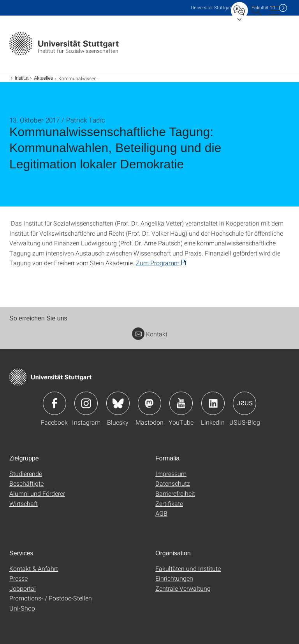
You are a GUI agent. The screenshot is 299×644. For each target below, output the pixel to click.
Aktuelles (43, 78)
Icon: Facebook (55, 403)
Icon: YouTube (181, 403)
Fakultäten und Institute (188, 568)
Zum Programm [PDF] (158, 263)
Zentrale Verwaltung (183, 588)
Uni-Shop (22, 608)
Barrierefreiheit (175, 493)
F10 (263, 8)
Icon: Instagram (86, 403)
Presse (18, 578)
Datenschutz (173, 483)
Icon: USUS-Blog (244, 403)
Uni (212, 8)
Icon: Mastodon (149, 403)
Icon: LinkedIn (213, 403)
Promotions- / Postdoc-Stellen (51, 598)
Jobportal (23, 588)
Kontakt (150, 334)
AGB (161, 513)
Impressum (171, 473)
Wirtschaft (24, 503)
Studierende (26, 473)
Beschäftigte (26, 483)
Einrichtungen (174, 578)
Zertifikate (169, 503)
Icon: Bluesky (118, 403)
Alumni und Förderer (37, 493)
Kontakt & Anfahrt (34, 568)
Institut (22, 78)
